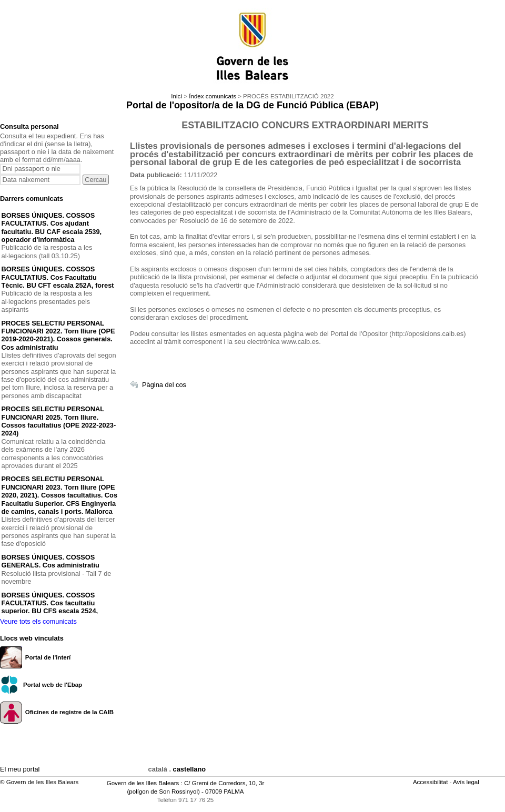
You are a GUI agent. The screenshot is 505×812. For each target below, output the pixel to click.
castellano (190, 769)
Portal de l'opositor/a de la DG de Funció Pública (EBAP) (252, 105)
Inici (176, 96)
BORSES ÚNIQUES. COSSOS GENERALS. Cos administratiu (50, 561)
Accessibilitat (431, 782)
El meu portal (20, 769)
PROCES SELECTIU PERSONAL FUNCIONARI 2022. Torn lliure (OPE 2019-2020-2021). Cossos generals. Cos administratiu (58, 335)
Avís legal (467, 782)
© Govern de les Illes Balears (39, 782)
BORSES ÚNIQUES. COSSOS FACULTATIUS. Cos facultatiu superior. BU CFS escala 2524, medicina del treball (50, 607)
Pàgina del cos (164, 385)
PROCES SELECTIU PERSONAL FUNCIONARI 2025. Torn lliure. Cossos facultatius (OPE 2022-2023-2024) (59, 421)
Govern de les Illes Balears (143, 783)
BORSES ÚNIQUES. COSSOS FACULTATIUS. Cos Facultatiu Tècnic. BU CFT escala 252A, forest (58, 277)
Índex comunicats (213, 96)
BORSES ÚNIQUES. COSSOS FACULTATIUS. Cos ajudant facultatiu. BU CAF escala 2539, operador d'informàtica (52, 227)
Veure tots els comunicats (38, 621)
